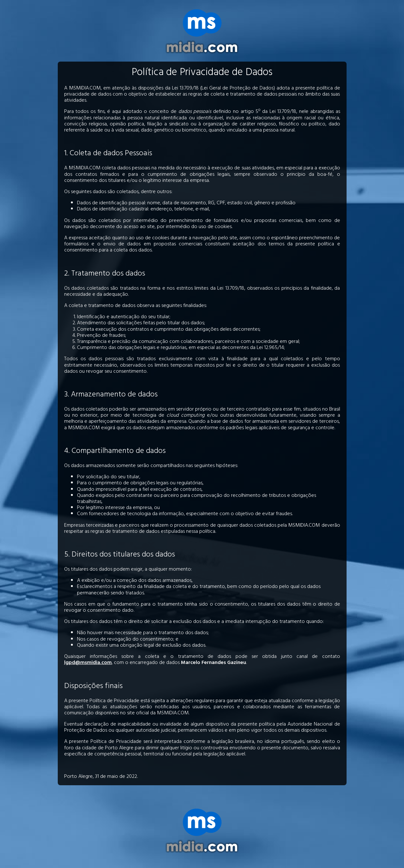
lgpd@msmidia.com (88, 663)
